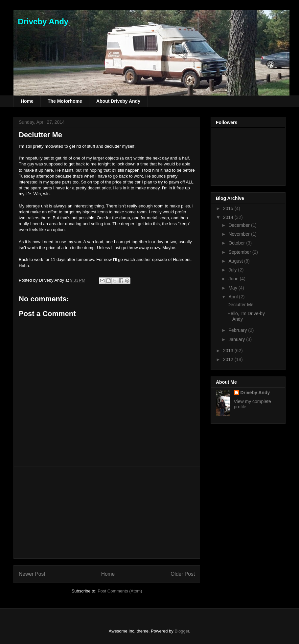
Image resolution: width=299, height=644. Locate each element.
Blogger (182, 631)
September (240, 252)
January (237, 339)
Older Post (183, 574)
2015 (229, 208)
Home (27, 101)
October (237, 243)
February (238, 330)
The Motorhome (65, 101)
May (233, 288)
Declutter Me (40, 135)
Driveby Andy (41, 21)
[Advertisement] (107, 512)
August (236, 261)
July (233, 270)
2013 (229, 351)
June (234, 279)
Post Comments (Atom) (120, 591)
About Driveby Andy (118, 101)
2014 (229, 217)
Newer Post (32, 574)
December (240, 225)
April (234, 297)
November (240, 234)
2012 (229, 359)
